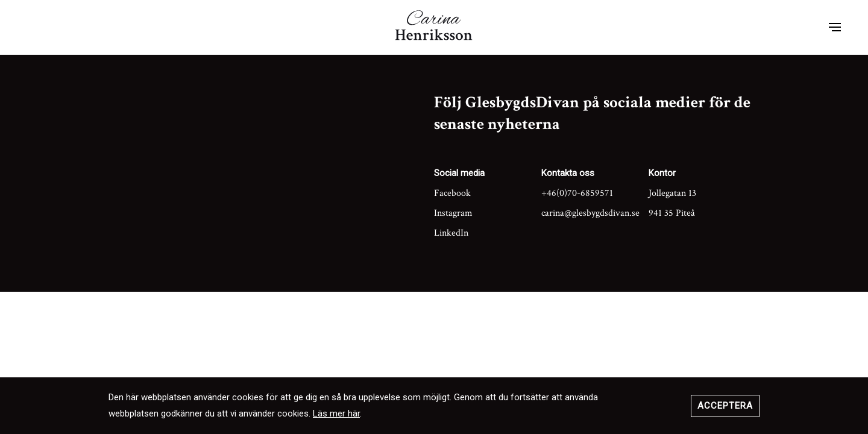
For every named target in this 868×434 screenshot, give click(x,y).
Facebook (452, 193)
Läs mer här (336, 414)
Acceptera (725, 406)
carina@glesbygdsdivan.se (590, 213)
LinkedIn (451, 233)
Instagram (453, 213)
